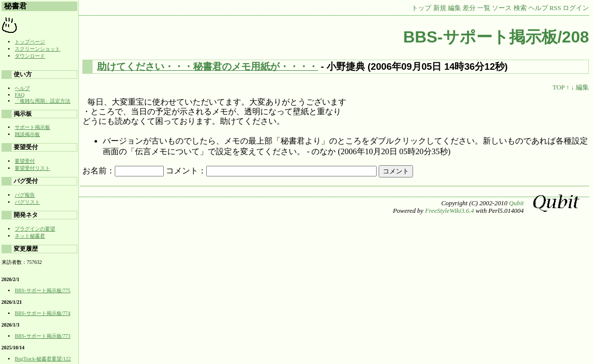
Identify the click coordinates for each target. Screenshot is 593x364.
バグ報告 (25, 195)
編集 (454, 8)
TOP (558, 87)
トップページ (30, 42)
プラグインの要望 (35, 229)
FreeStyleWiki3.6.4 (450, 211)
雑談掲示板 (27, 134)
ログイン (576, 8)
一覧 (484, 8)
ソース (502, 8)
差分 (469, 8)
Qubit (516, 203)
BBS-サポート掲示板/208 (496, 37)
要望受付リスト (32, 168)
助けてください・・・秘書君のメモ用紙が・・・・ (208, 66)
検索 (520, 8)
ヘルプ (538, 8)
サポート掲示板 (32, 127)
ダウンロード (30, 56)
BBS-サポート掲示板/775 (42, 290)
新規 (440, 8)
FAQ (19, 95)
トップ (421, 8)
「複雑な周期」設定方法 (42, 101)
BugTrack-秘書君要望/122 (43, 359)
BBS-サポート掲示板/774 (42, 313)
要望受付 (25, 161)
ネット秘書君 (30, 236)
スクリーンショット (37, 49)
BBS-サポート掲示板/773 (42, 336)
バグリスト (27, 202)
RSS (555, 8)
